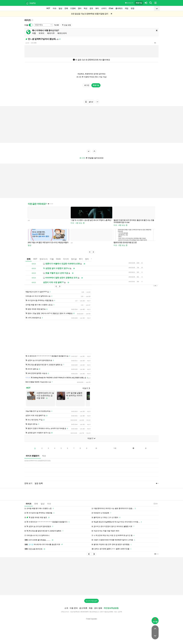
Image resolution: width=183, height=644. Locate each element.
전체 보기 (28, 483)
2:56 (156, 504)
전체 (29, 259)
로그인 (87, 85)
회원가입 (139, 3)
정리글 (74, 259)
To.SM (56, 25)
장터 (80, 8)
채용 (91, 608)
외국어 (41, 33)
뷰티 (97, 8)
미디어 (66, 259)
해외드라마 (62, 33)
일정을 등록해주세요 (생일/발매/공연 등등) (37, 461)
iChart (111, 8)
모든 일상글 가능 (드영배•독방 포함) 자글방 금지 (90, 14)
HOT (48, 8)
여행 (34, 33)
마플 (52, 259)
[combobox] (43, 25)
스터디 (104, 8)
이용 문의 (74, 608)
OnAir (58, 259)
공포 (91, 8)
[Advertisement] (91, 576)
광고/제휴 (83, 608)
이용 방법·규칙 (129, 3)
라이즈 (27, 20)
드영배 (73, 8)
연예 (66, 8)
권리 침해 (98, 608)
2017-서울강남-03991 (107, 612)
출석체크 (119, 8)
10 (96, 448)
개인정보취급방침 (111, 608)
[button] (90, 252)
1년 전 (27, 43)
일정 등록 (39, 483)
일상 (60, 8)
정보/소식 (44, 259)
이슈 (55, 8)
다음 (115, 448)
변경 (132, 8)
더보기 (86, 388)
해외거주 (51, 33)
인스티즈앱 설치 (91, 601)
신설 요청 (66, 25)
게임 (127, 8)
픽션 (85, 8)
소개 (66, 608)
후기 (81, 259)
